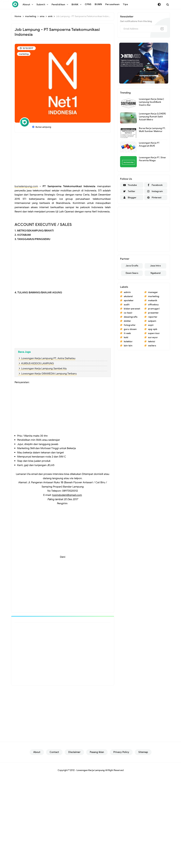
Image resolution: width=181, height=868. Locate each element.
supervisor (154, 333)
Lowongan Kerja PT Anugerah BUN (149, 144)
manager (153, 292)
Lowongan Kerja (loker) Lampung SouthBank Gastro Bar (151, 102)
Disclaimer (74, 752)
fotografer (130, 325)
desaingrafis (131, 317)
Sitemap (143, 752)
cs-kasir (128, 313)
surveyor (153, 337)
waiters (152, 346)
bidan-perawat (132, 309)
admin (127, 292)
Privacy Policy (121, 752)
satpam (152, 321)
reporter (153, 317)
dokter (127, 321)
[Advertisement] (63, 159)
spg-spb (153, 329)
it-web (127, 333)
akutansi (128, 296)
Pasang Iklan (97, 752)
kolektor (128, 342)
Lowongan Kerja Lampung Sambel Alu (44, 369)
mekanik (153, 300)
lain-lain (128, 346)
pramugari (154, 309)
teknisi (152, 342)
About (37, 752)
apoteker (129, 300)
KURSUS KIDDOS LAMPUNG (38, 363)
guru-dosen (130, 329)
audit (127, 305)
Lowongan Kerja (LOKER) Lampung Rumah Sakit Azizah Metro (152, 117)
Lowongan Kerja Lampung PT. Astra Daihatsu (48, 358)
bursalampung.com (26, 186)
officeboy (153, 305)
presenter (153, 313)
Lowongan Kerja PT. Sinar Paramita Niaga (152, 159)
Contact (54, 752)
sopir (151, 325)
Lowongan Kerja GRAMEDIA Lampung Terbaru (49, 374)
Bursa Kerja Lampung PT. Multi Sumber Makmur (152, 130)
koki (126, 337)
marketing (24, 54)
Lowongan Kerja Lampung (91, 770)
